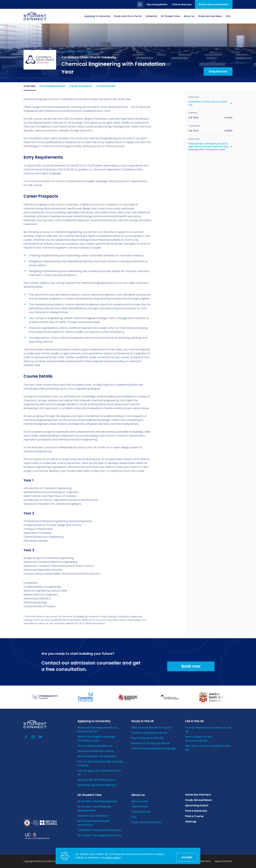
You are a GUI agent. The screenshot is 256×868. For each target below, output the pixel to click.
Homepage (68, 52)
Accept (187, 857)
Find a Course (85, 52)
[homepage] (35, 16)
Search (140, 4)
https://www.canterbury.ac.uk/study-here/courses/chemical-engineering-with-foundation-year (208, 147)
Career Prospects (81, 86)
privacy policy (113, 858)
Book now (191, 666)
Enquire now (218, 71)
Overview (30, 86)
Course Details (106, 86)
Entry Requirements (52, 86)
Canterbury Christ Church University (208, 103)
